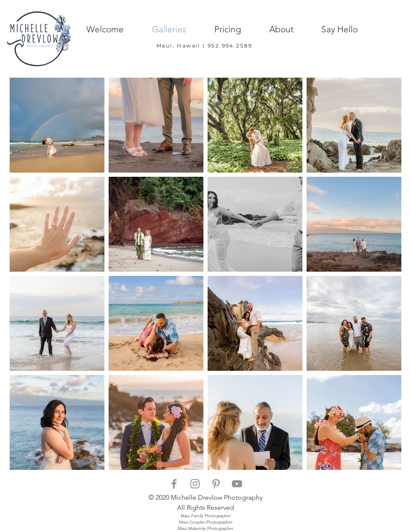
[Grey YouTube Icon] (237, 484)
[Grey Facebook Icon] (174, 484)
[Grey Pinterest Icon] (216, 484)
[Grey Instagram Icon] (195, 484)
